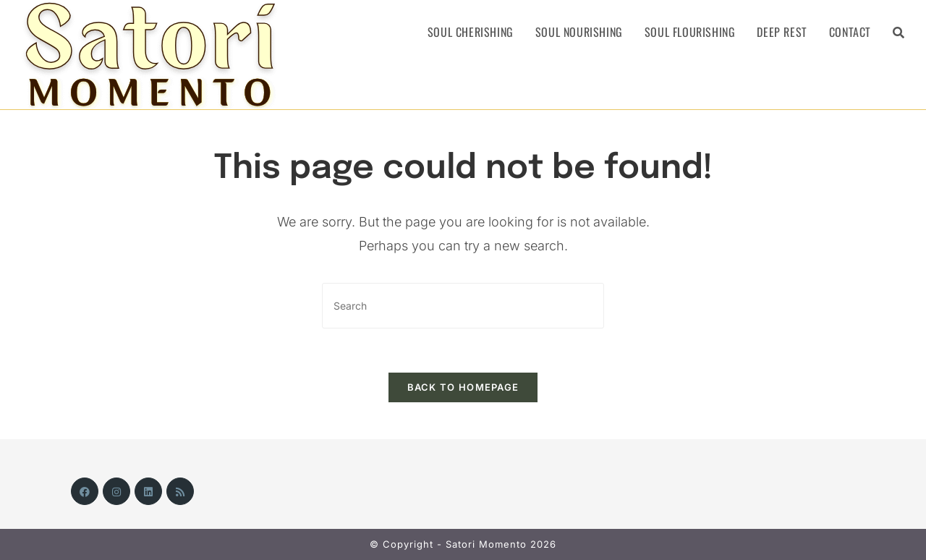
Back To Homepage (463, 387)
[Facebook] (85, 491)
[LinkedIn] (148, 491)
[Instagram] (116, 491)
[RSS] (180, 491)
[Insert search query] (463, 306)
